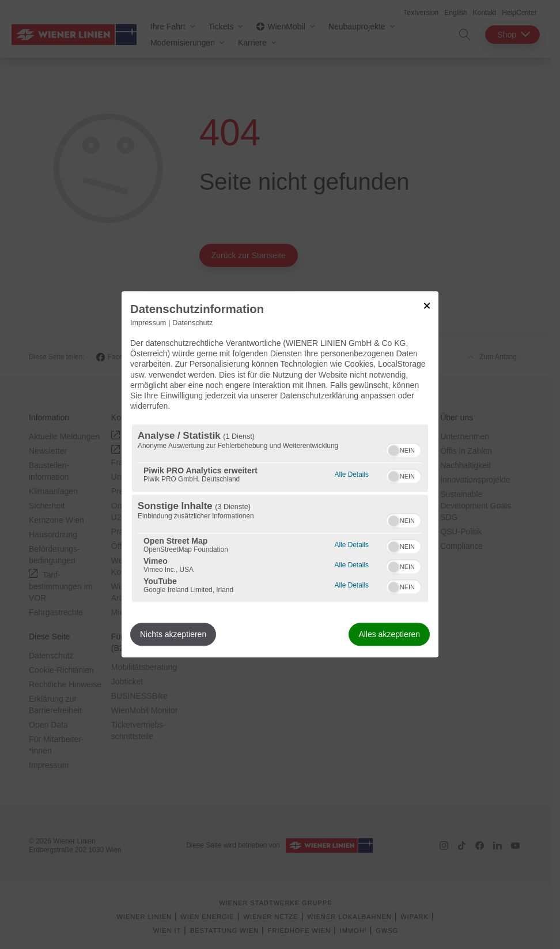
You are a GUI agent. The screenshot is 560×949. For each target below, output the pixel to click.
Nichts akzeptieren (173, 635)
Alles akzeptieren (389, 635)
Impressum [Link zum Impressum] (148, 323)
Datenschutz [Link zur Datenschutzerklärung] (192, 323)
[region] (280, 514)
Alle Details (352, 474)
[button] (393, 451)
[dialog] (280, 474)
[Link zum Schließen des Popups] (427, 306)
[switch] (404, 449)
